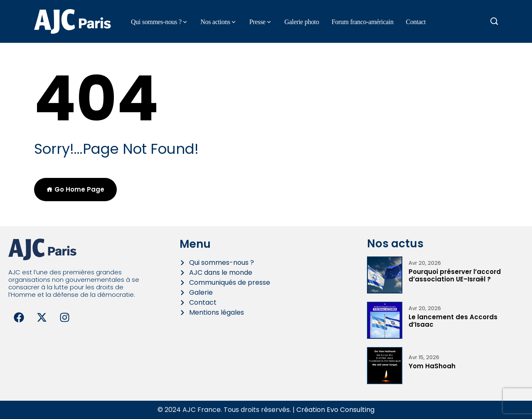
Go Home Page (75, 189)
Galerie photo (302, 22)
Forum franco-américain (363, 22)
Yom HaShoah (432, 366)
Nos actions (215, 22)
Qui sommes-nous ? (156, 22)
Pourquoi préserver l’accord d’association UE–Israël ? (455, 275)
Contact (416, 22)
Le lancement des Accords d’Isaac (453, 321)
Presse (257, 22)
